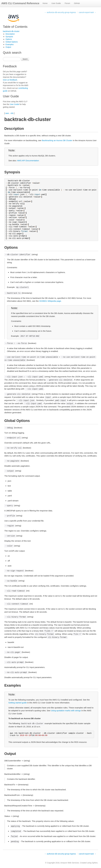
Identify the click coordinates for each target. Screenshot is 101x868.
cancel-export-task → (87, 12)
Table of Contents (15, 27)
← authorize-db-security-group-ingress (60, 12)
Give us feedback (10, 80)
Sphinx (95, 863)
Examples (10, 44)
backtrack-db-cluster (11, 31)
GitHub (77, 3)
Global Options (12, 42)
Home (45, 3)
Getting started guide (18, 703)
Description (10, 34)
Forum (67, 3)
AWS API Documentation (28, 161)
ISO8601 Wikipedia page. (50, 301)
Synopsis (9, 37)
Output (8, 47)
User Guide (56, 3)
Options (9, 39)
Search (25, 59)
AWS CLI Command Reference (20, 3)
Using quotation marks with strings (66, 711)
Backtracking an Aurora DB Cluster (57, 140)
